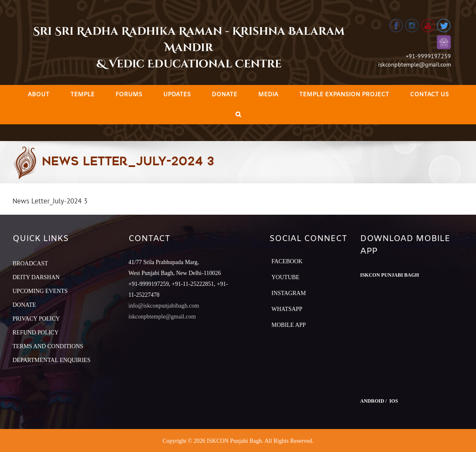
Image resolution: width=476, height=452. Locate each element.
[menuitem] (38, 95)
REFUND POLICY (36, 333)
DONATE (24, 305)
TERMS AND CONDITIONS (48, 346)
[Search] (238, 114)
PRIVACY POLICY (36, 319)
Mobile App (289, 325)
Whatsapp (287, 309)
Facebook (287, 261)
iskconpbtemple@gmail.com (415, 64)
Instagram (289, 293)
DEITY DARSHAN (36, 277)
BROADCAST (30, 263)
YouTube (285, 277)
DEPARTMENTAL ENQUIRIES (51, 360)
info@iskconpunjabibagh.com (164, 306)
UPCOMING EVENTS (40, 291)
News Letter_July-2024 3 (50, 201)
